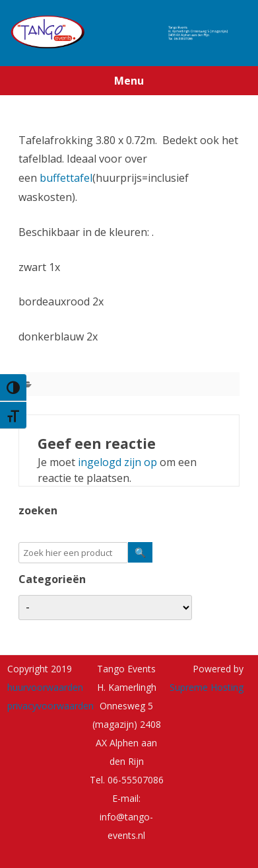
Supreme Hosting (207, 687)
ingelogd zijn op (117, 462)
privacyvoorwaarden (50, 706)
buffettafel (66, 178)
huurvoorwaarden (45, 687)
